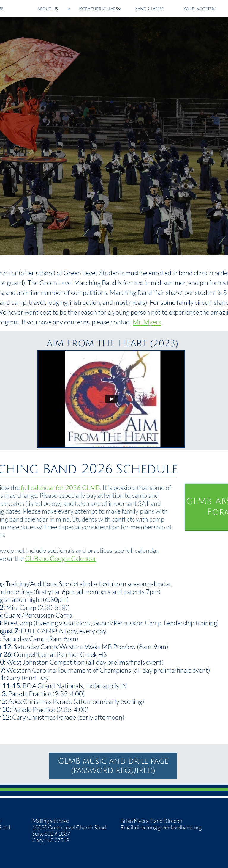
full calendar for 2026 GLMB (60, 488)
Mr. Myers (147, 322)
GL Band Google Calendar (61, 558)
